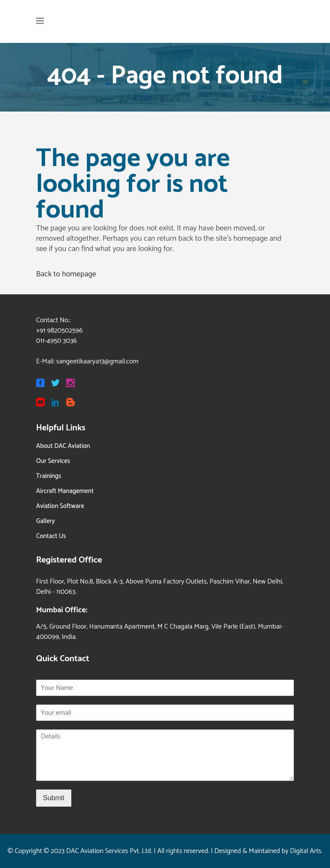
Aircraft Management (65, 491)
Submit (54, 798)
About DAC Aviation (63, 446)
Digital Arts (306, 851)
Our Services (53, 461)
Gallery (46, 521)
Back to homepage (66, 274)
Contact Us (51, 536)
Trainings (49, 476)
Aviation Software (60, 506)
